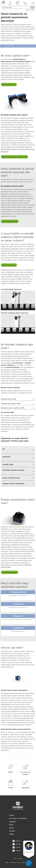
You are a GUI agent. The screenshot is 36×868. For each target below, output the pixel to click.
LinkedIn (16, 841)
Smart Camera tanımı (10, 46)
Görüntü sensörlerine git (10, 221)
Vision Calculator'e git (9, 265)
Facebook (17, 844)
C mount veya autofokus (23, 46)
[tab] (18, 399)
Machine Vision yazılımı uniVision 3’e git (14, 157)
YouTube (16, 847)
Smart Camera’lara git (9, 85)
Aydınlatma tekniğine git (10, 572)
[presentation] (1, 46)
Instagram (17, 850)
